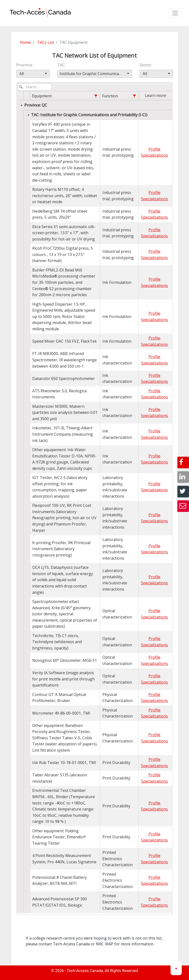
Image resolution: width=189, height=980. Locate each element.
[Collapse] (21, 105)
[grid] (95, 502)
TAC (61, 65)
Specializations (154, 155)
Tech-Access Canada (85, 971)
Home (25, 42)
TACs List (46, 42)
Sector (145, 65)
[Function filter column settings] (135, 96)
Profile (154, 149)
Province (24, 65)
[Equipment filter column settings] (96, 96)
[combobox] (33, 74)
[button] (46, 74)
